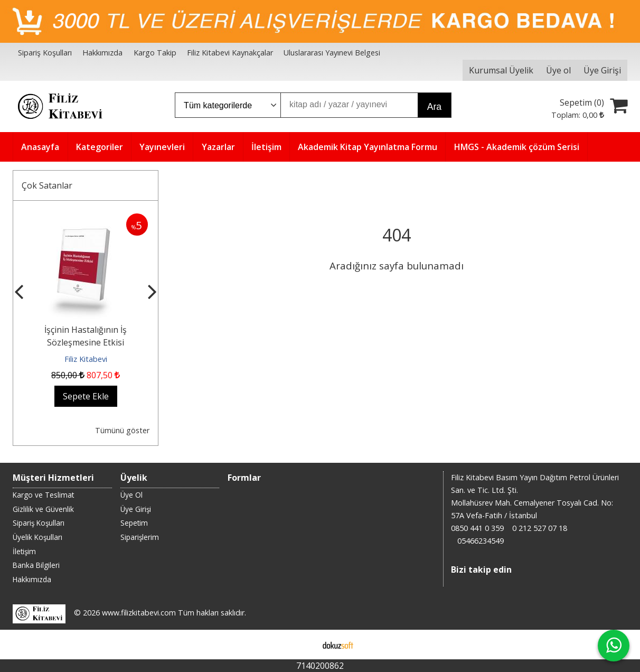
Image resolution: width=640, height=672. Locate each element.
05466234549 (481, 541)
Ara (434, 107)
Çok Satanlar (47, 185)
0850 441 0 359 (477, 528)
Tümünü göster (122, 430)
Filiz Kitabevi (86, 359)
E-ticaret (303, 645)
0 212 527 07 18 (540, 528)
